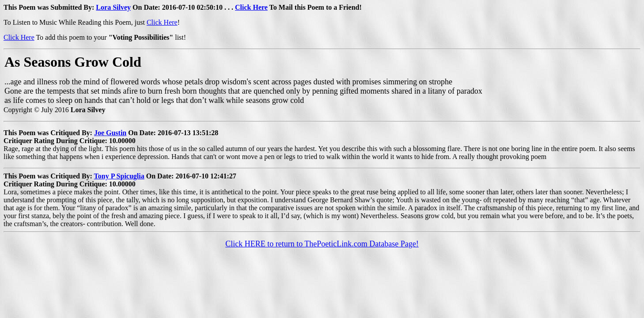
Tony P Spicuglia (119, 176)
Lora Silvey (113, 7)
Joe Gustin (110, 133)
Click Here (251, 7)
